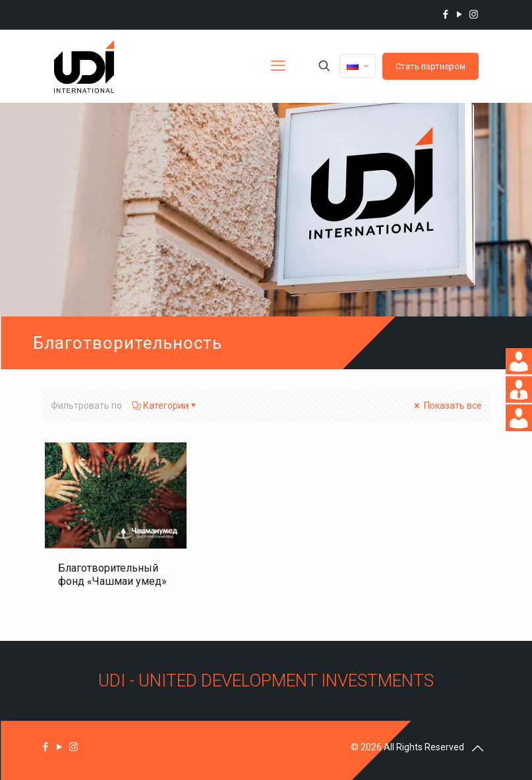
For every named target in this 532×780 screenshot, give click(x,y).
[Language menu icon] (358, 66)
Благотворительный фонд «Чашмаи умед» (112, 575)
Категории (165, 405)
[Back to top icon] (478, 748)
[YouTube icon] (460, 15)
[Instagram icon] (474, 15)
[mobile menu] (278, 66)
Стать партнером (430, 66)
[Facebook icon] (446, 15)
